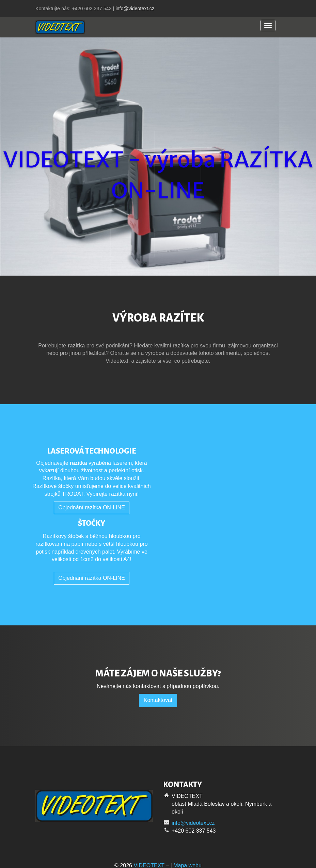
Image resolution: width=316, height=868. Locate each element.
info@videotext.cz (135, 9)
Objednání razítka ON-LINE (92, 507)
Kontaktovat (158, 700)
